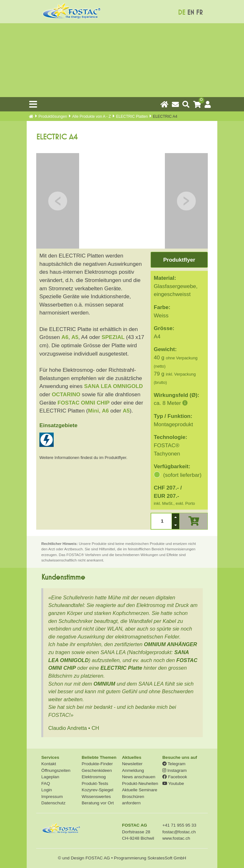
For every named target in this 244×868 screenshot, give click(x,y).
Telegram (174, 764)
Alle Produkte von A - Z (91, 116)
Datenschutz (53, 803)
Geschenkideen (97, 770)
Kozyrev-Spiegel (98, 790)
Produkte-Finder (97, 764)
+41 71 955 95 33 (179, 825)
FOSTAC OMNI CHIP (84, 403)
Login (47, 790)
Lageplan (50, 777)
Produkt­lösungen (53, 116)
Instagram (175, 770)
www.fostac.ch (176, 838)
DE (182, 13)
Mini (93, 411)
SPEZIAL (113, 337)
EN (191, 13)
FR (199, 13)
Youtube (173, 783)
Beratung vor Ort (98, 803)
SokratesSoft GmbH (167, 858)
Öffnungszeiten (56, 770)
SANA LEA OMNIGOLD (114, 386)
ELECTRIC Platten (132, 116)
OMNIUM (104, 684)
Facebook (175, 777)
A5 (75, 337)
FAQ (46, 783)
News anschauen (139, 777)
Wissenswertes (96, 797)
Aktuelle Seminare (140, 790)
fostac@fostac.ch (179, 832)
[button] (175, 517)
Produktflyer (179, 260)
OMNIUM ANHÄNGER (170, 644)
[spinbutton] (161, 521)
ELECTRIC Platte (121, 668)
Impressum (52, 797)
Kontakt (49, 764)
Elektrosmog (94, 777)
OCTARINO (66, 395)
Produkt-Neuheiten (140, 783)
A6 (65, 337)
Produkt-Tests (95, 783)
